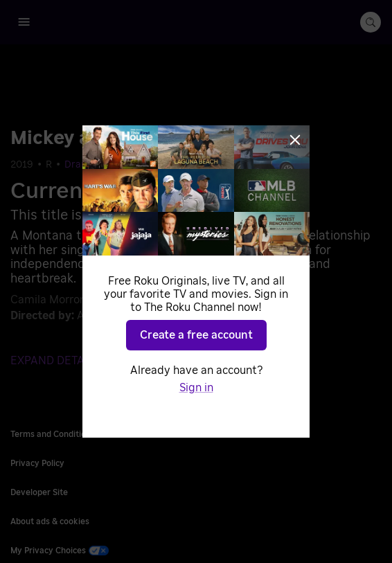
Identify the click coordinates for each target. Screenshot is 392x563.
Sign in (196, 388)
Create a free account (196, 335)
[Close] (295, 140)
